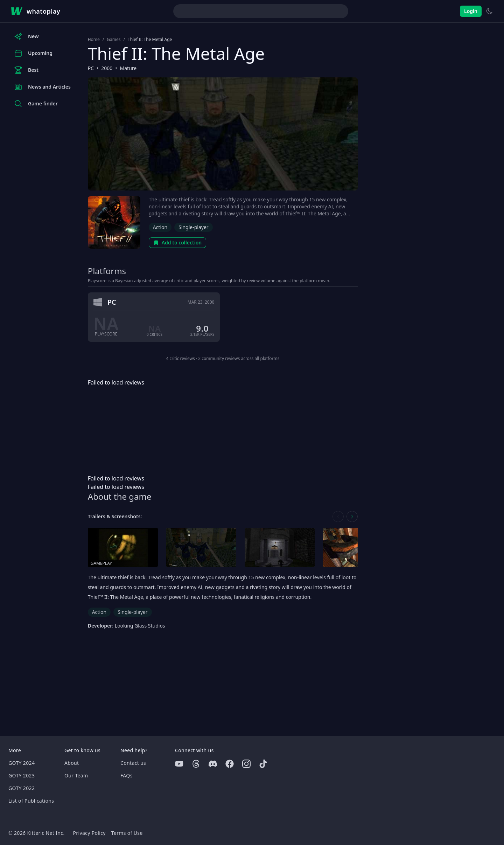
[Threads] (196, 764)
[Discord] (213, 764)
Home (94, 40)
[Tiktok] (263, 764)
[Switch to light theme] (489, 11)
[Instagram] (246, 764)
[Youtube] (179, 764)
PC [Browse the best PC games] (91, 68)
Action (160, 227)
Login (471, 11)
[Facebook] (230, 764)
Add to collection (178, 243)
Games (114, 40)
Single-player (193, 227)
